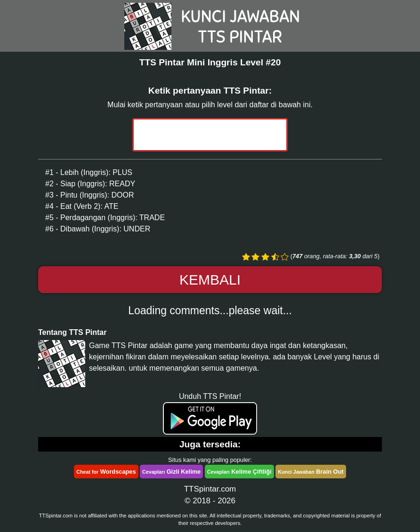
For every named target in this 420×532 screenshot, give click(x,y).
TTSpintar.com (210, 489)
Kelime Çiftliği (239, 472)
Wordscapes (106, 472)
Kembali (210, 280)
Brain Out (311, 472)
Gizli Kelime (171, 472)
